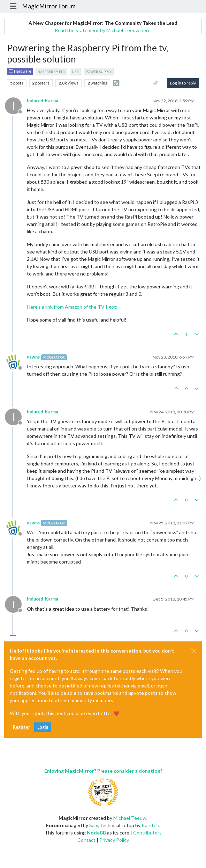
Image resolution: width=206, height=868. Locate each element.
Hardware (20, 71)
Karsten (150, 825)
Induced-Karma (43, 101)
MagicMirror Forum (49, 6)
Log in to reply (183, 83)
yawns (33, 357)
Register (21, 727)
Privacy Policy (114, 840)
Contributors (147, 833)
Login (43, 727)
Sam (94, 825)
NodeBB (96, 833)
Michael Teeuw (130, 818)
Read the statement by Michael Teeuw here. (103, 30)
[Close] (194, 651)
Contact (86, 840)
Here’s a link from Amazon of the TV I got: (72, 307)
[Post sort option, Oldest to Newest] (156, 83)
